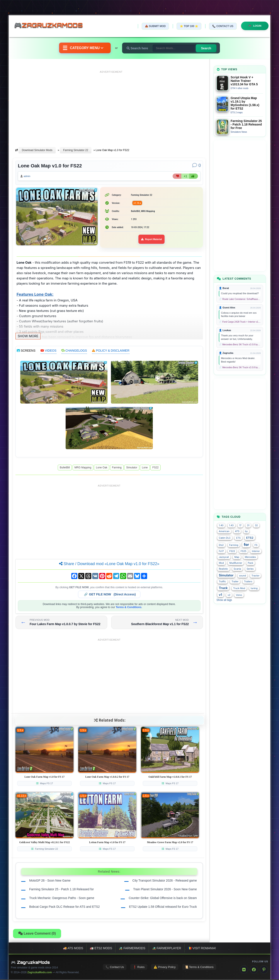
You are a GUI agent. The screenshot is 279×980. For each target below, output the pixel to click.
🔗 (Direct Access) (110, 595)
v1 (220, 595)
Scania (237, 569)
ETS (238, 538)
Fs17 (221, 551)
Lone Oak (102, 468)
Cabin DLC (225, 538)
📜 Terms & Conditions (199, 967)
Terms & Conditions (129, 608)
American (224, 531)
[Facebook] (254, 970)
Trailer (235, 582)
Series (250, 569)
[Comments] (197, 165)
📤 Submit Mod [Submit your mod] (155, 26)
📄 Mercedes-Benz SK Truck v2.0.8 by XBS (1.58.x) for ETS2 (240, 345)
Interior (256, 551)
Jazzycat (224, 557)
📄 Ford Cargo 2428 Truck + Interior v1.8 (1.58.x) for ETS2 (240, 322)
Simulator (132, 468)
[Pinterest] (264, 970)
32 (256, 525)
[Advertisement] (111, 105)
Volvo (239, 595)
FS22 (156, 468)
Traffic (222, 582)
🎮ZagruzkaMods (51, 26)
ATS (237, 531)
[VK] (244, 970)
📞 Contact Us (222, 26)
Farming (117, 468)
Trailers (248, 582)
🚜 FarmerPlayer (167, 949)
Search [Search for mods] (207, 48)
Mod (221, 563)
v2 (229, 595)
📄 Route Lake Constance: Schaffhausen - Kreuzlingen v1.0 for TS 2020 (240, 299)
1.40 (221, 525)
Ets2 (221, 545)
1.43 (231, 525)
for (246, 545)
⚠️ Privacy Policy (165, 967)
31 (248, 525)
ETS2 (250, 538)
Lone (145, 468)
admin (28, 176)
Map (237, 557)
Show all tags (224, 600)
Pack (251, 563)
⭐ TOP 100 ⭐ (188, 26)
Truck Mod (239, 588)
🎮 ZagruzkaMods (30, 963)
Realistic (224, 569)
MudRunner (236, 563)
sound (243, 576)
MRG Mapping (83, 468)
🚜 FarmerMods (132, 949)
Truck (223, 588)
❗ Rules (139, 967)
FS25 (243, 551)
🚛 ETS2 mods (101, 949)
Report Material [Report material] (152, 240)
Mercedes (250, 557)
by (246, 531)
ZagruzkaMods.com (40, 973)
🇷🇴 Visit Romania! (202, 949)
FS (256, 545)
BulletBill (65, 468)
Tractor (256, 576)
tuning (254, 588)
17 (240, 525)
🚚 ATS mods (73, 949)
